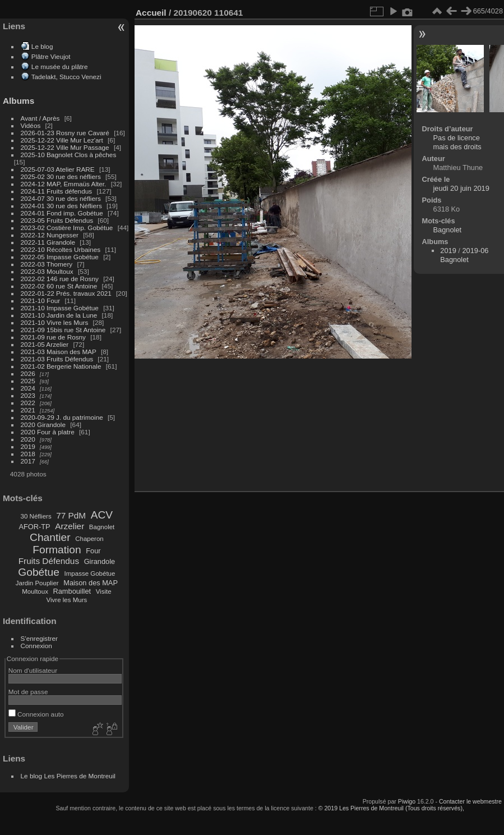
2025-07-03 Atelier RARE (58, 169)
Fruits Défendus (49, 561)
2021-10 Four (41, 300)
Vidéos (31, 125)
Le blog (42, 46)
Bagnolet (102, 527)
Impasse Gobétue (90, 574)
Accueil (151, 13)
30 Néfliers (36, 516)
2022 (28, 403)
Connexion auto (36, 714)
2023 (28, 395)
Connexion (36, 646)
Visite (104, 591)
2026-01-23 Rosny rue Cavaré (65, 133)
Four (93, 551)
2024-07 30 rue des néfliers (61, 198)
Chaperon (89, 539)
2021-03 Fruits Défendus (57, 359)
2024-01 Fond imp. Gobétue (62, 213)
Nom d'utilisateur (33, 670)
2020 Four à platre (48, 432)
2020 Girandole (43, 425)
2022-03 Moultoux (47, 271)
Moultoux (35, 591)
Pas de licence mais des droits (457, 142)
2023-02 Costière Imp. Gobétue (67, 228)
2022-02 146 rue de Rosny (60, 279)
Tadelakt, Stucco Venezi (66, 77)
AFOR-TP (34, 527)
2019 (28, 446)
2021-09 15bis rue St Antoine (63, 330)
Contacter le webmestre (470, 801)
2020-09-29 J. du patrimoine (62, 417)
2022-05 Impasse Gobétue (60, 257)
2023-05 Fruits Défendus (57, 220)
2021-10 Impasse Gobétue (60, 308)
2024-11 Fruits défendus (57, 191)
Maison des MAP (91, 583)
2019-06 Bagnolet (464, 255)
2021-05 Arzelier (45, 344)
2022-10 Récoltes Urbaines (61, 249)
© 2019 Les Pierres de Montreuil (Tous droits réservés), (391, 808)
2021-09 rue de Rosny (53, 337)
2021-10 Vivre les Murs (55, 322)
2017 (28, 461)
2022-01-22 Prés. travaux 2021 (66, 293)
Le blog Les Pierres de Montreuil (68, 776)
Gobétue (39, 572)
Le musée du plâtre (60, 66)
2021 (28, 410)
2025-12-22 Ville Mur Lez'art (62, 140)
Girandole (100, 561)
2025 (28, 381)
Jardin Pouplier (37, 583)
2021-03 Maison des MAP (59, 352)
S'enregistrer (39, 638)
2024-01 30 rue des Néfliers (62, 206)
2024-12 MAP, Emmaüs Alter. (64, 184)
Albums (19, 101)
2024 (28, 388)
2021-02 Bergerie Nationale (61, 366)
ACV (102, 515)
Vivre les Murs (67, 600)
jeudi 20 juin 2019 (461, 188)
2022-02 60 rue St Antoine (59, 286)
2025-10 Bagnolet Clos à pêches (69, 155)
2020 (28, 439)
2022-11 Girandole (48, 242)
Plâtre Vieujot (51, 56)
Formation (57, 550)
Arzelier (70, 526)
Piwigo (407, 801)
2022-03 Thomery (47, 264)
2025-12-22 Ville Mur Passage (65, 147)
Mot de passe (28, 692)
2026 (28, 373)
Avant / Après (40, 118)
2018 (28, 454)
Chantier (50, 537)
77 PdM (71, 515)
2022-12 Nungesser (50, 235)
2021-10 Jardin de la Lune (59, 315)
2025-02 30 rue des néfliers (61, 176)
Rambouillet (72, 591)
